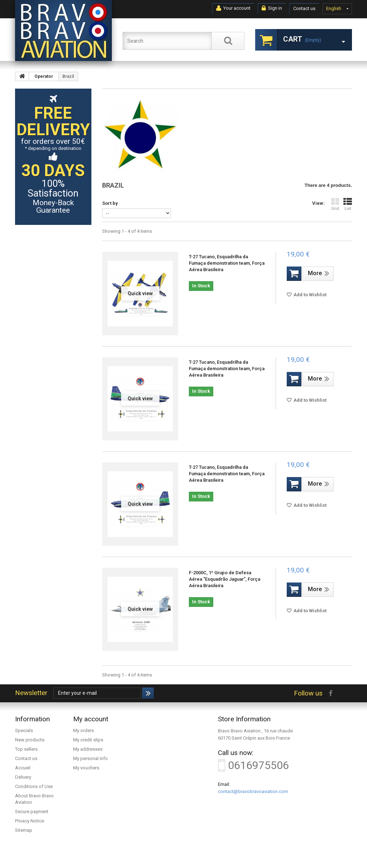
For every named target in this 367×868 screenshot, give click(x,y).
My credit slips (88, 740)
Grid (335, 204)
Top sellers (26, 749)
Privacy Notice (30, 821)
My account (91, 719)
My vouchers (86, 768)
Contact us (304, 8)
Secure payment (32, 812)
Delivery (23, 777)
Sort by (110, 203)
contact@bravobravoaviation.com (253, 791)
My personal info (90, 758)
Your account (233, 8)
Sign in (272, 8)
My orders (84, 730)
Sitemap (24, 830)
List (348, 204)
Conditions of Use (34, 786)
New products (30, 740)
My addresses (88, 749)
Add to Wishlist (309, 295)
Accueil (23, 768)
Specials (24, 730)
